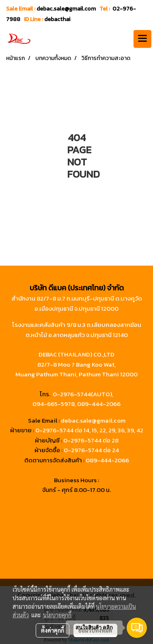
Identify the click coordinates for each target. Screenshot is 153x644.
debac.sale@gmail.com (93, 420)
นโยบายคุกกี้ (57, 615)
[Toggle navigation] (142, 39)
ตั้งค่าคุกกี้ (53, 630)
